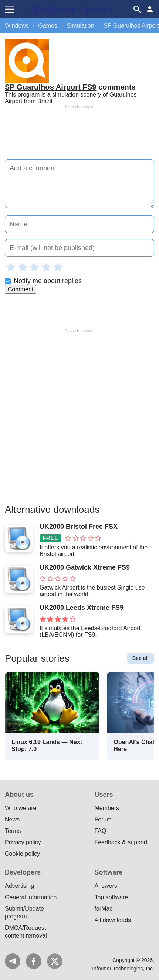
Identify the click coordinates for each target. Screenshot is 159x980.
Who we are (21, 808)
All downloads (113, 920)
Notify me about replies (43, 281)
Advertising (19, 886)
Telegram (13, 961)
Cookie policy (22, 854)
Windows (17, 26)
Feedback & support (121, 842)
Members (107, 808)
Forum (103, 819)
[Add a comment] (79, 184)
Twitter (55, 961)
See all (141, 658)
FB (34, 961)
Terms (13, 831)
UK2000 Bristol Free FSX (79, 527)
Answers (106, 886)
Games (48, 26)
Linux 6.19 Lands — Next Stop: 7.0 (47, 746)
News (12, 819)
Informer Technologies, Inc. (123, 969)
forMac (103, 909)
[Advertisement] (79, 132)
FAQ (100, 831)
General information (31, 897)
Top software (111, 897)
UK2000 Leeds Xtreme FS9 (82, 608)
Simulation (80, 26)
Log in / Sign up (150, 9)
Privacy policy (23, 842)
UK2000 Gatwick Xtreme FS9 (85, 567)
